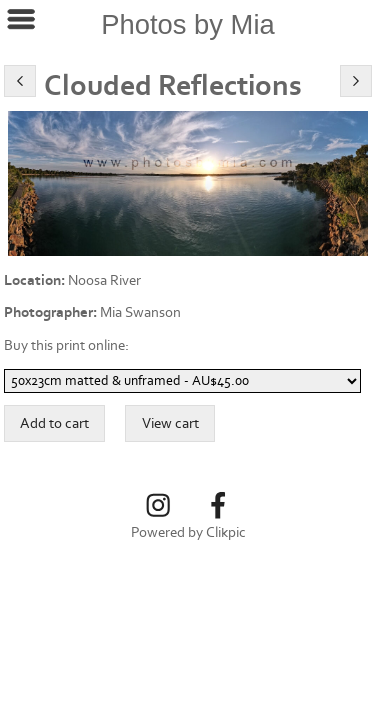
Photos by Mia (187, 24)
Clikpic (226, 532)
